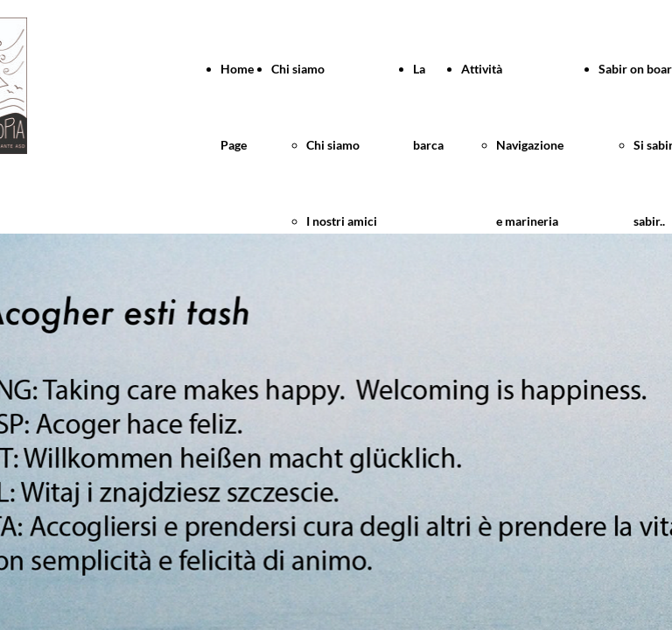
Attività (482, 69)
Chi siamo (298, 69)
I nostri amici (342, 221)
